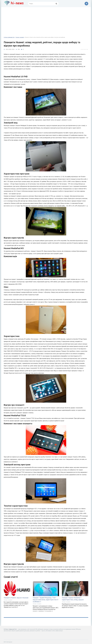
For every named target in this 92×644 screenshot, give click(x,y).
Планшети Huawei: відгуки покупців (16, 598)
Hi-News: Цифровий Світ (9, 37)
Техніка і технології (20, 37)
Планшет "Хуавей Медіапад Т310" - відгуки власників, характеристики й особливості (45, 600)
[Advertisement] (46, 21)
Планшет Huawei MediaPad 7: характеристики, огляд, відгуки (73, 599)
